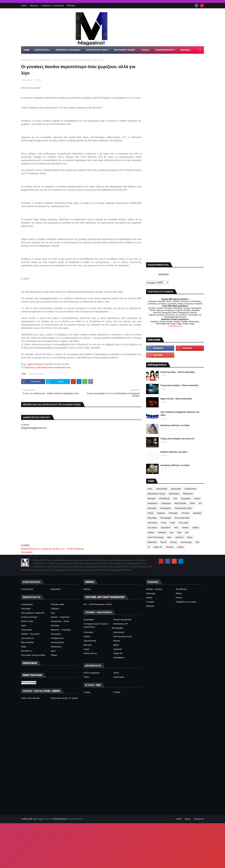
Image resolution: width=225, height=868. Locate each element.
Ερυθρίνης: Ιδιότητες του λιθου (175, 425)
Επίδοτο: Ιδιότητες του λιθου (174, 452)
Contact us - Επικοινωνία (52, 6)
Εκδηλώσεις (188, 494)
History (151, 532)
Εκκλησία (152, 498)
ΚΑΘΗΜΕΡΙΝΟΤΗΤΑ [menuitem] (165, 50)
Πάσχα (150, 513)
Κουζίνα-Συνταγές (29, 617)
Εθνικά (179, 593)
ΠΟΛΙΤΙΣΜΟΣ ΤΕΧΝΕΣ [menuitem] (124, 50)
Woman (170, 547)
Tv (149, 547)
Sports (164, 542)
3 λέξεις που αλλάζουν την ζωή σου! (177, 439)
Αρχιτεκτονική (90, 641)
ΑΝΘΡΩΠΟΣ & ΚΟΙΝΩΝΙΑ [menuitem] (68, 50)
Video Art (158, 547)
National (179, 537)
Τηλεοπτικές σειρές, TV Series (64, 698)
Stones (174, 542)
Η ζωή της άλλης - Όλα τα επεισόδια (178, 372)
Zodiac (181, 547)
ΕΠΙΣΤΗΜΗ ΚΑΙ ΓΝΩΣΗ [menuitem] (97, 50)
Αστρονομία (176, 489)
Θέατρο (117, 641)
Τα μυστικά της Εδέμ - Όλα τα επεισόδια (179, 385)
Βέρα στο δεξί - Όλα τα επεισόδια (176, 399)
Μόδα (192, 503)
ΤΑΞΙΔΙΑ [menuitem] (145, 50)
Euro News (152, 528)
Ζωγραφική (186, 498)
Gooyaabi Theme (75, 819)
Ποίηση (87, 636)
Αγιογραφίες (27, 552)
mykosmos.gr (175, 326)
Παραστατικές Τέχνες (183, 508)
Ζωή (53, 613)
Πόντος (179, 598)
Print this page (29, 683)
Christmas (152, 523)
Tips (197, 542)
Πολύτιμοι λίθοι (57, 604)
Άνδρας (87, 692)
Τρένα (116, 673)
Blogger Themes (44, 819)
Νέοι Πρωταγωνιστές (123, 636)
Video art (118, 653)
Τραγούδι (117, 649)
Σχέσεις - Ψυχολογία (60, 617)
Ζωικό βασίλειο (57, 642)
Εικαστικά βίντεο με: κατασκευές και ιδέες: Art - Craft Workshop (53, 549)
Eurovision (166, 528)
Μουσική (87, 645)
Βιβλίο (116, 645)
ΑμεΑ (150, 489)
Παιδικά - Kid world (30, 634)
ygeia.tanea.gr (35, 364)
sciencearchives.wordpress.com (53, 367)
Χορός (86, 649)
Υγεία (24, 625)
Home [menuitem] (26, 50)
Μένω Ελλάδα (180, 503)
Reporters (152, 542)
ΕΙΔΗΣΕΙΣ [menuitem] (185, 50)
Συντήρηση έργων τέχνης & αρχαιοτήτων (96, 625)
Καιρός (197, 498)
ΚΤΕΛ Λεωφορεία (91, 673)
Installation (119, 658)
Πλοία (86, 677)
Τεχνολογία (56, 634)
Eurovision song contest (33, 655)
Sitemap (71, 6)
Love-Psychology (42, 60)
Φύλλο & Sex (27, 621)
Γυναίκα (117, 692)
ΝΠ (200, 503)
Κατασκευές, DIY (121, 624)
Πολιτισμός (173, 513)
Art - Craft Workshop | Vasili (97, 604)
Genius (185, 528)
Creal (172, 523)
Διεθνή (149, 598)
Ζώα (175, 498)
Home (24, 6)
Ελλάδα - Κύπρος (154, 589)
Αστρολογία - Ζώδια (60, 621)
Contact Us (199, 819)
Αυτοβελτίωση (57, 638)
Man (170, 537)
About (188, 819)
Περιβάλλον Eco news (186, 602)
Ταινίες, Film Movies (30, 698)
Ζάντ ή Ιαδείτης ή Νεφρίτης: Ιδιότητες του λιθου (180, 414)
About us (34, 6)
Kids (179, 532)
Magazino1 (27, 80)
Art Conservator (182, 518)
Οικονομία (152, 508)
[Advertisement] (81, 521)
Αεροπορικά (119, 677)
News (190, 537)
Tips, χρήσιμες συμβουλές (33, 613)
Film (176, 528)
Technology (186, 542)
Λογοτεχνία (166, 503)
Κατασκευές (153, 503)
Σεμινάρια (197, 513)
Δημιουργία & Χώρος (156, 494)
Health (196, 528)
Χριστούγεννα (27, 638)
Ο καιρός (150, 602)
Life (187, 532)
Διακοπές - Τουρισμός (61, 630)
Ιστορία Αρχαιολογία (122, 620)
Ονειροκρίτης (165, 508)
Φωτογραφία (166, 518)
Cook (164, 523)
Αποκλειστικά (161, 489)
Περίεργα (161, 513)
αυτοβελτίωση (190, 489)
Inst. (172, 532)
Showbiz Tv (27, 651)
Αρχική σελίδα (27, 60)
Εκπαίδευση (164, 498)
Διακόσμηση (174, 494)
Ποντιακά (185, 513)
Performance (90, 653)
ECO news (184, 523)
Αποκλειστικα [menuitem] (42, 50)
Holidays (162, 532)
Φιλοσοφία (26, 609)
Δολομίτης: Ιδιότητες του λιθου (175, 465)
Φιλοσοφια (152, 518)
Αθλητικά (150, 606)
